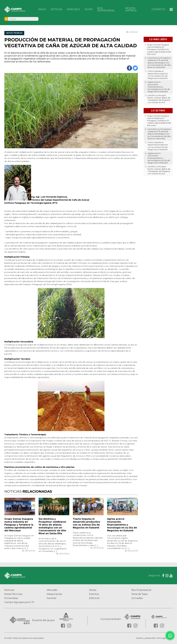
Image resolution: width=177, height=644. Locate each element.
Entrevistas (11, 598)
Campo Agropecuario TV (19, 602)
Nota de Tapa (139, 594)
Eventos (94, 594)
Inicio (42, 10)
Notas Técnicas (13, 594)
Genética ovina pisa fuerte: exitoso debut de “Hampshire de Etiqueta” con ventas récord (159, 99)
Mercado (73, 10)
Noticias (57, 10)
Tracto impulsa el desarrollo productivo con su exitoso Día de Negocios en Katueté (86, 523)
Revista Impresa (131, 10)
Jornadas (137, 598)
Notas (89, 10)
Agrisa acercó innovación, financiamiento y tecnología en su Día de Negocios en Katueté (122, 525)
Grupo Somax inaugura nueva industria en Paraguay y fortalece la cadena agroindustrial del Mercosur (19, 525)
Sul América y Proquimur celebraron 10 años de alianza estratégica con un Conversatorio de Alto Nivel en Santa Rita (52, 526)
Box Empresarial (106, 10)
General (52, 598)
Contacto (158, 10)
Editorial (94, 598)
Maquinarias (54, 594)
